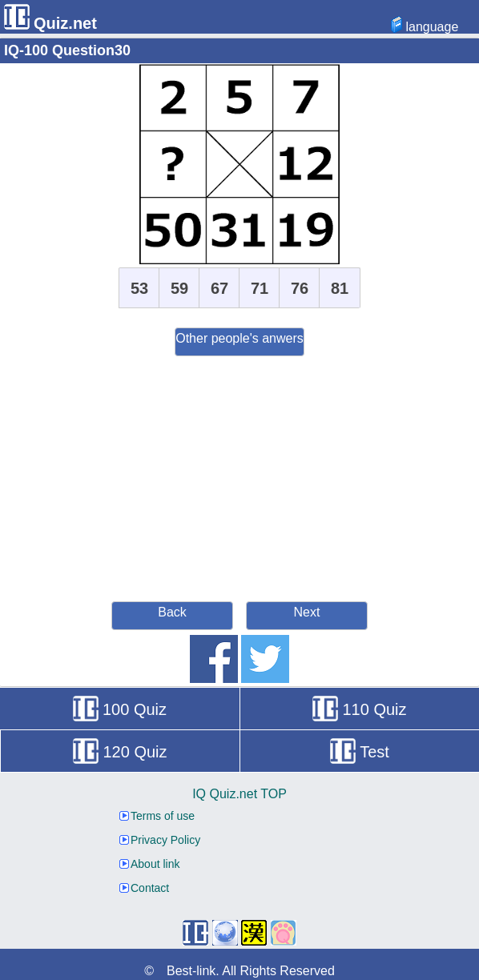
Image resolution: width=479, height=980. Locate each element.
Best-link (191, 971)
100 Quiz (120, 709)
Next (307, 612)
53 (139, 288)
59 (179, 288)
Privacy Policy (160, 840)
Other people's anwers (239, 338)
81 (340, 288)
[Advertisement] (239, 476)
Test (360, 752)
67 (219, 288)
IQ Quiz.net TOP (239, 794)
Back (172, 612)
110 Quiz (359, 709)
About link (149, 864)
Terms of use (157, 816)
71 (260, 288)
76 (300, 288)
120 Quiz (120, 752)
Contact (144, 888)
